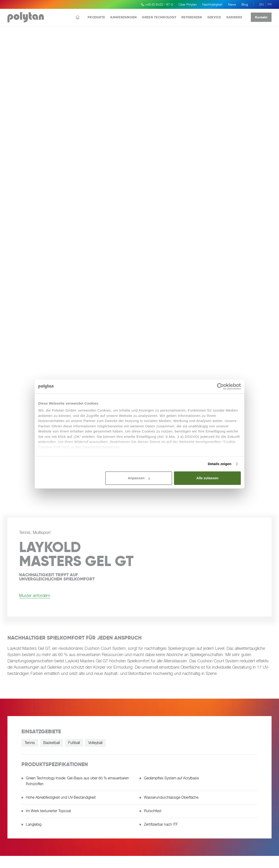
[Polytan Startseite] (26, 17)
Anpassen (139, 478)
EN (262, 4)
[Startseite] (78, 17)
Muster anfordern (35, 595)
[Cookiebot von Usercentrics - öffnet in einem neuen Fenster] (220, 386)
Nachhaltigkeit (212, 4)
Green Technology (159, 17)
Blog (245, 4)
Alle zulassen (207, 478)
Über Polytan (188, 4)
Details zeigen (219, 464)
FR (270, 4)
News (232, 4)
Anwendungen (123, 17)
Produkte (96, 17)
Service (214, 17)
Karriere (234, 17)
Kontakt (261, 17)
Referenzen (192, 17)
